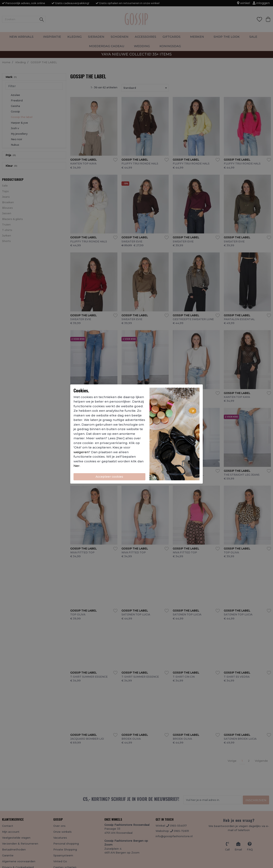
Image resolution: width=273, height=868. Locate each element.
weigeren (81, 452)
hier (77, 466)
